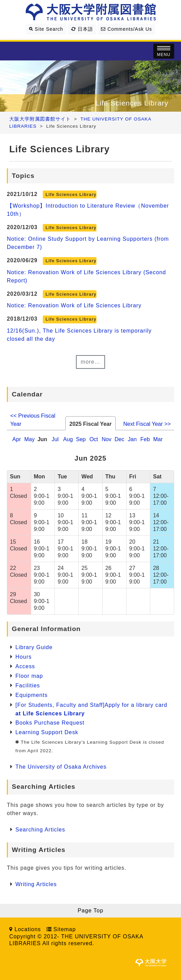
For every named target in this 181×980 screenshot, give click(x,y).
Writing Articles (36, 884)
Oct (94, 439)
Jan (132, 439)
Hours (23, 657)
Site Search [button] (46, 29)
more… (90, 362)
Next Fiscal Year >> (147, 424)
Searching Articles (40, 830)
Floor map (29, 676)
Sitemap (64, 929)
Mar (158, 439)
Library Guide (34, 647)
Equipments (31, 695)
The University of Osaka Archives (61, 767)
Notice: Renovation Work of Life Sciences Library (74, 305)
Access (25, 666)
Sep (81, 439)
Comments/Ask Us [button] (126, 29)
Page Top (90, 911)
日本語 (82, 29)
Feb (145, 439)
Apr (17, 439)
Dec (119, 439)
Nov (106, 439)
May (29, 439)
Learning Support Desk (47, 732)
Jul (55, 439)
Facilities (28, 685)
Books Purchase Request (50, 723)
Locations (28, 929)
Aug (68, 439)
